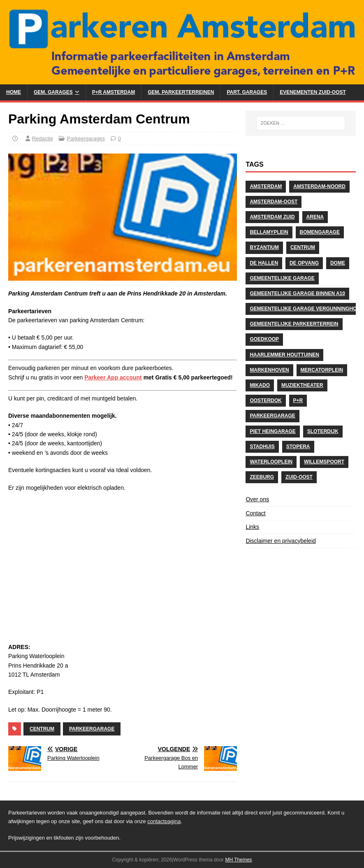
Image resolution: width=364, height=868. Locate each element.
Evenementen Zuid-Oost (313, 92)
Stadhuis (262, 447)
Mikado (260, 385)
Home (14, 92)
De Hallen (264, 263)
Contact (255, 513)
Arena (315, 217)
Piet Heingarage (272, 431)
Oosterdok (265, 400)
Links (252, 527)
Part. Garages (247, 92)
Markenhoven (269, 370)
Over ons (257, 499)
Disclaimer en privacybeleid (281, 541)
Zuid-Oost (299, 477)
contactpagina (164, 821)
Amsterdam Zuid (272, 217)
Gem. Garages (53, 92)
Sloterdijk (323, 431)
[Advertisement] (123, 567)
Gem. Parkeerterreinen (181, 92)
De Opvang (304, 263)
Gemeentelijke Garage (282, 278)
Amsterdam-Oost (274, 202)
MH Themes (238, 860)
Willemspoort (324, 462)
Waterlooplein (271, 462)
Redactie (43, 138)
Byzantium (264, 247)
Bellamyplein (269, 232)
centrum (42, 729)
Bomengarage (320, 232)
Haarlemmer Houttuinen (284, 355)
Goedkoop (264, 339)
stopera (298, 447)
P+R (298, 400)
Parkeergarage (92, 729)
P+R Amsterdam (114, 92)
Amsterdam (266, 186)
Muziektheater (302, 385)
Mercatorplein (322, 370)
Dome (338, 263)
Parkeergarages (86, 138)
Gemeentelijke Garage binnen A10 (297, 293)
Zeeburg (262, 477)
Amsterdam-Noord (319, 186)
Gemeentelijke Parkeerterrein (294, 324)
